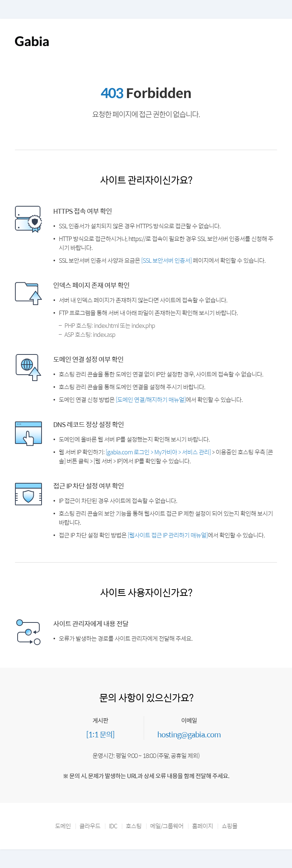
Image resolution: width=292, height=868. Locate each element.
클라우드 (90, 826)
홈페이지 (203, 826)
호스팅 (134, 826)
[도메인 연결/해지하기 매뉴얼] (151, 400)
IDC (113, 826)
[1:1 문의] (100, 734)
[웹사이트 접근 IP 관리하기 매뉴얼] (168, 535)
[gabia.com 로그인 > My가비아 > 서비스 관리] (158, 452)
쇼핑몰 (229, 826)
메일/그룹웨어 (167, 826)
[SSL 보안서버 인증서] (166, 260)
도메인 (63, 826)
